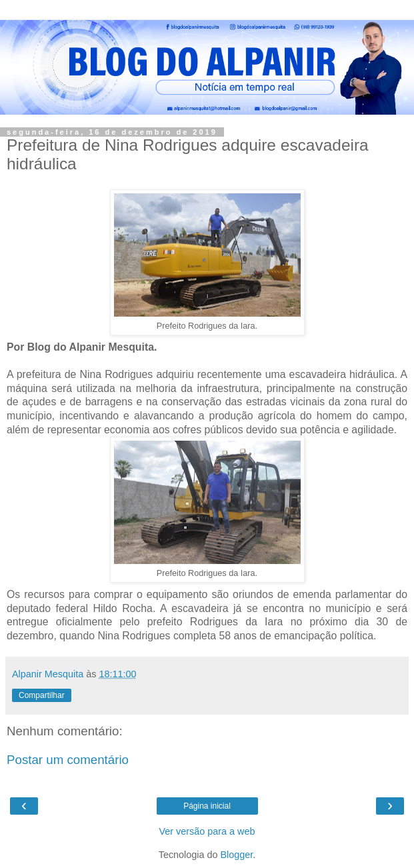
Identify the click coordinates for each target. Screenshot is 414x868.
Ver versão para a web (207, 831)
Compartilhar (42, 695)
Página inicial (207, 806)
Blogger (237, 855)
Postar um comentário (68, 760)
